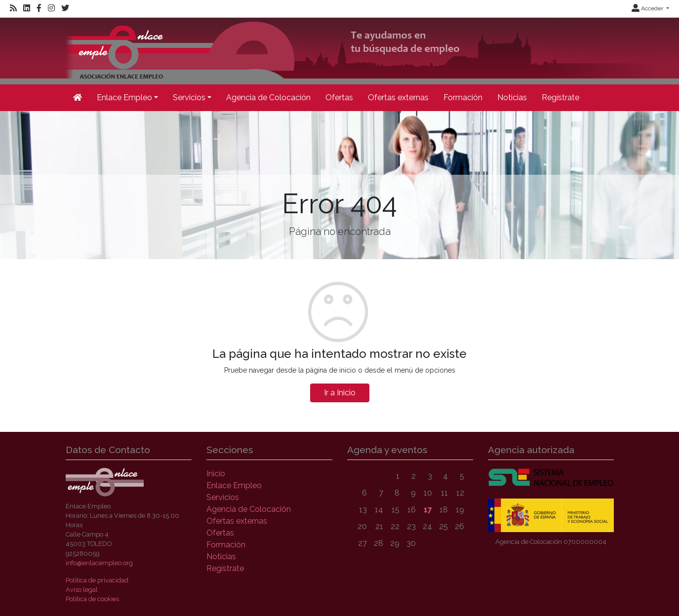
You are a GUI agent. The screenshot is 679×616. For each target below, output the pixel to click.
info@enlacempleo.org (99, 563)
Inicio (216, 474)
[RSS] (13, 8)
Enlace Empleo (234, 485)
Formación (463, 97)
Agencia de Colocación (268, 97)
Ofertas (339, 97)
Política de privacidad (97, 580)
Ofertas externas (398, 97)
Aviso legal (82, 590)
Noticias (512, 97)
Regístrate (560, 97)
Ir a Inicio (340, 393)
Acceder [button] (648, 8)
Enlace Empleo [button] (124, 97)
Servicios (223, 497)
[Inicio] (362, 50)
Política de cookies (92, 599)
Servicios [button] (189, 97)
